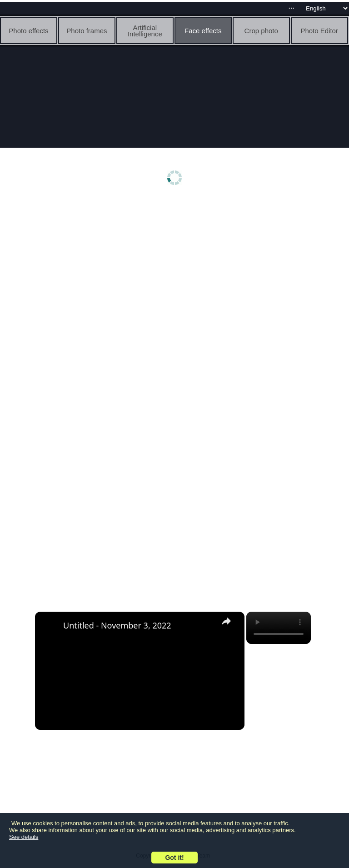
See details (24, 837)
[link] (50, 626)
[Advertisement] (174, 271)
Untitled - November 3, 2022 (117, 625)
